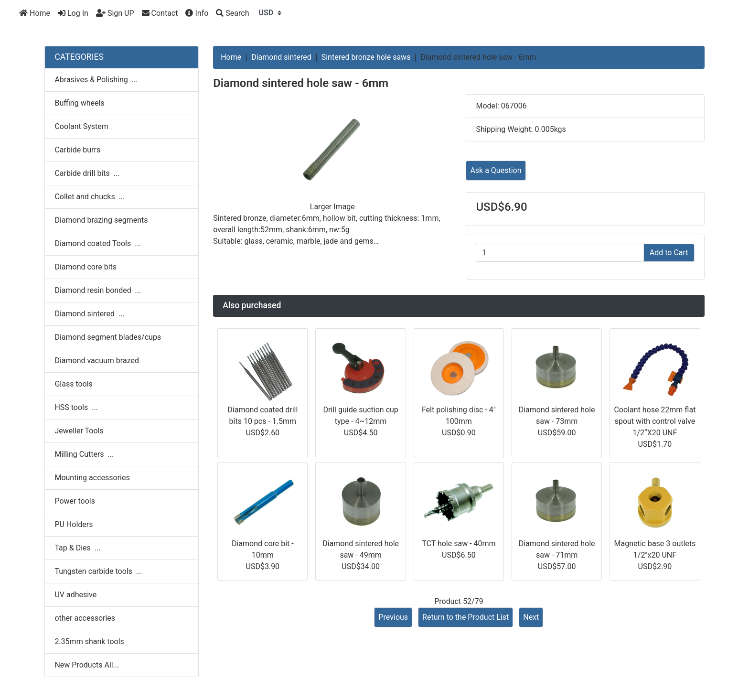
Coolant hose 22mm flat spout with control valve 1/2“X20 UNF (655, 421)
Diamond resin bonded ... (98, 290)
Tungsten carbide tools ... (98, 571)
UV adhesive (75, 595)
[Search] (232, 13)
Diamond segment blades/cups (108, 337)
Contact (160, 13)
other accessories (85, 618)
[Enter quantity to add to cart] (560, 253)
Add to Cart (669, 253)
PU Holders (74, 524)
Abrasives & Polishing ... (96, 80)
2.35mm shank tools (89, 641)
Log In (73, 13)
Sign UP (115, 13)
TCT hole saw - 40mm (459, 544)
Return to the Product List (465, 617)
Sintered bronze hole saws (366, 57)
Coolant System (81, 126)
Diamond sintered (281, 57)
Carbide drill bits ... (87, 173)
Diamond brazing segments (101, 220)
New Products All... (87, 665)
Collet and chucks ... (90, 197)
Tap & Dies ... (77, 548)
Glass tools (73, 384)
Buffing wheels (79, 103)
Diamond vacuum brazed (97, 361)
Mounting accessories (92, 478)
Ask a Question (496, 170)
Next (531, 617)
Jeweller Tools (79, 431)
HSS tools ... (76, 407)
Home (35, 13)
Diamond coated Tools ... (97, 243)
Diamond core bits (86, 267)
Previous (393, 617)
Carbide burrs (77, 150)
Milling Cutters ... (84, 454)
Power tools (75, 501)
